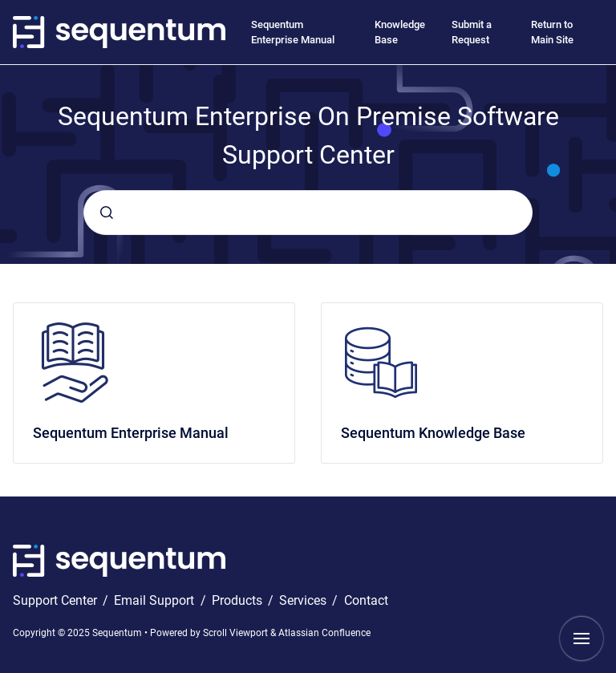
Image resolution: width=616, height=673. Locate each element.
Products (239, 600)
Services (304, 600)
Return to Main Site (552, 32)
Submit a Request (472, 32)
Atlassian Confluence (324, 633)
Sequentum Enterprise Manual (293, 32)
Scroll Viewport (237, 633)
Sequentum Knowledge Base (433, 433)
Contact (366, 600)
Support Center (57, 600)
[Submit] (107, 213)
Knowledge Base (400, 32)
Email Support (156, 600)
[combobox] (308, 213)
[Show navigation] (582, 639)
